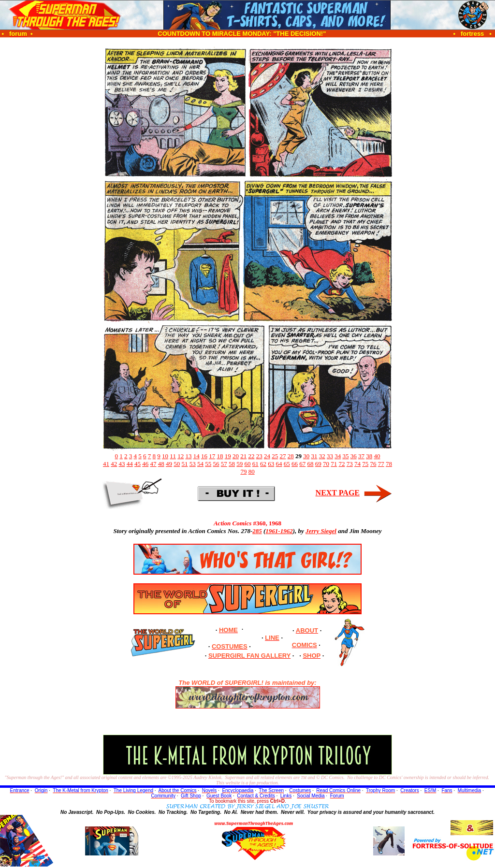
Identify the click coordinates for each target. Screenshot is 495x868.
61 (255, 464)
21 (243, 456)
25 (275, 456)
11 (173, 456)
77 (381, 464)
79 (243, 471)
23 (259, 456)
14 (197, 456)
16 (204, 456)
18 (220, 456)
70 (326, 464)
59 (240, 464)
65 (287, 464)
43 (122, 464)
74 (357, 464)
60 (248, 464)
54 (200, 464)
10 (165, 456)
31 (314, 456)
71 (334, 464)
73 (350, 464)
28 (291, 456)
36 (354, 456)
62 (263, 464)
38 (369, 456)
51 (185, 464)
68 (311, 464)
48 (161, 464)
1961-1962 (279, 531)
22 (251, 456)
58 (232, 464)
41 (106, 464)
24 (267, 456)
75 (365, 464)
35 (345, 456)
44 (130, 464)
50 (177, 464)
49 (169, 464)
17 (212, 456)
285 (257, 531)
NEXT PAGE (338, 493)
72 (342, 464)
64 (279, 464)
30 (306, 456)
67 (302, 464)
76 (373, 464)
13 (188, 456)
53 (193, 464)
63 (271, 464)
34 (338, 456)
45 (138, 464)
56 (216, 464)
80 (252, 471)
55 (208, 464)
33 (330, 456)
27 (283, 456)
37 (361, 456)
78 (389, 464)
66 (295, 464)
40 (377, 456)
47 (153, 464)
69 (318, 464)
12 (181, 456)
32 (322, 456)
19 (228, 456)
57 (224, 464)
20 (236, 456)
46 (145, 464)
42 (114, 464)
